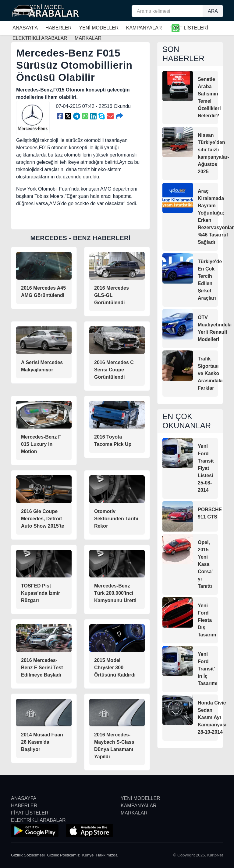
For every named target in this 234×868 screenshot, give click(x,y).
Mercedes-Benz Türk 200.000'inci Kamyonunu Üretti (115, 593)
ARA (213, 11)
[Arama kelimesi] (167, 11)
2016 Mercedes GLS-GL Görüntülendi (112, 295)
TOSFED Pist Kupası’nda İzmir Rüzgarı (41, 593)
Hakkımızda (107, 855)
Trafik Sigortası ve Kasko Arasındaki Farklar (210, 373)
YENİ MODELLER (99, 28)
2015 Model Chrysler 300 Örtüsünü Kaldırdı (115, 668)
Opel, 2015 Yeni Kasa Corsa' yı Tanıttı (205, 564)
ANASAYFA (25, 28)
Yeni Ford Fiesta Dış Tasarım (207, 620)
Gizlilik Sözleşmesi (28, 855)
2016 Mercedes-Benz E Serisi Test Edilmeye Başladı (42, 668)
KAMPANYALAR (144, 28)
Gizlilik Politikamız (64, 855)
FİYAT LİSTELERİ (189, 28)
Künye (88, 855)
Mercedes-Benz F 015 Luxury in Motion (41, 444)
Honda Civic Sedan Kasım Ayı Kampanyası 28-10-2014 (212, 717)
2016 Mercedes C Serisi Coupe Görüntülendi (114, 370)
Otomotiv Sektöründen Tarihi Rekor (116, 519)
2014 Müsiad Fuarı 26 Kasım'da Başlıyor (42, 742)
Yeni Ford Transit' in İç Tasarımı (208, 669)
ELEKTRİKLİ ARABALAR (38, 820)
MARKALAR (134, 813)
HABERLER (58, 28)
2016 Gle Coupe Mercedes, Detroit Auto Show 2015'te (43, 519)
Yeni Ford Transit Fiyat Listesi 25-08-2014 (206, 468)
